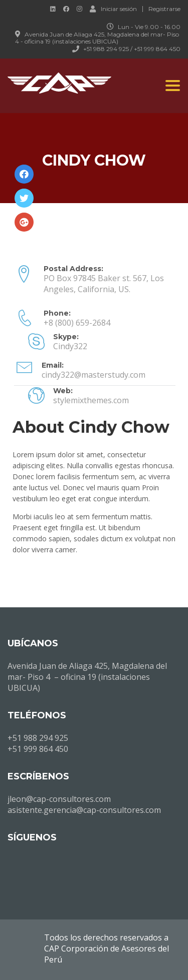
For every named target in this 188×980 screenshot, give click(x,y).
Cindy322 (70, 346)
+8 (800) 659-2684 (77, 323)
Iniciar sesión (113, 9)
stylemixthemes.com (91, 400)
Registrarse (164, 9)
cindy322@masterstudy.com (93, 375)
